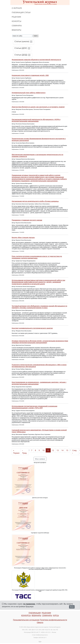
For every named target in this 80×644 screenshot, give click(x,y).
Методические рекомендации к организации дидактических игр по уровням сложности (37, 155)
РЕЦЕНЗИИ (16, 17)
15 (67, 450)
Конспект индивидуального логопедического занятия (32, 328)
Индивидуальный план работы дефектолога (29, 93)
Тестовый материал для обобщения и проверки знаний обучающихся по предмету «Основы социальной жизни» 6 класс (39, 307)
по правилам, (29, 604)
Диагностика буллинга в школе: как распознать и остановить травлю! (38, 107)
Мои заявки (40, 459)
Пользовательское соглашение (26, 620)
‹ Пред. (25, 452)
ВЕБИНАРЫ (16, 30)
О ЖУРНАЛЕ (17, 8)
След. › (75, 452)
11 (48, 450)
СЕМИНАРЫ (17, 26)
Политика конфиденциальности (53, 620)
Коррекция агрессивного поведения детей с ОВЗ (30, 75)
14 (62, 450)
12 (53, 450)
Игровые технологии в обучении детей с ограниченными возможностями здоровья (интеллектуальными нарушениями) (40, 342)
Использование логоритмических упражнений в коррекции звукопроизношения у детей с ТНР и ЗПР (35, 407)
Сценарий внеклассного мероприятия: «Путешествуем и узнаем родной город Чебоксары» (39, 431)
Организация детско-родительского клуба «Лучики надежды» (35, 201)
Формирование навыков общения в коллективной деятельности (36, 60)
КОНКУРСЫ (16, 21)
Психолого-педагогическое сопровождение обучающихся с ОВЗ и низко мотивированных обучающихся (39, 366)
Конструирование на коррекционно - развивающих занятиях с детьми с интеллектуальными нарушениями (39, 383)
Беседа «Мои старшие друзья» (23, 237)
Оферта (40, 622)
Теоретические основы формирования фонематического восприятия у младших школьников (39, 139)
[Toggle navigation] (24, 42)
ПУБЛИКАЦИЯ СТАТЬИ (21, 12)
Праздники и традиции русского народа (27, 220)
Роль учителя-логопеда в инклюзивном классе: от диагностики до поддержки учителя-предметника (37, 257)
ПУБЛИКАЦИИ (35, 613)
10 (43, 450)
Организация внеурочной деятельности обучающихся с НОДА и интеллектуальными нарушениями (36, 120)
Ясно (72, 607)
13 (58, 450)
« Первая (16, 452)
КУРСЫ (56, 615)
